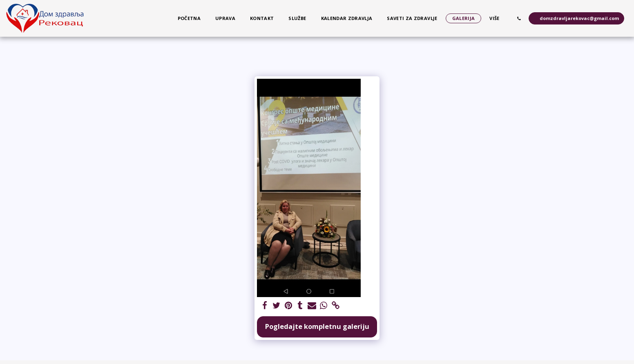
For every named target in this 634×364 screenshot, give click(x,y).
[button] (519, 18)
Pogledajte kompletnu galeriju (317, 326)
